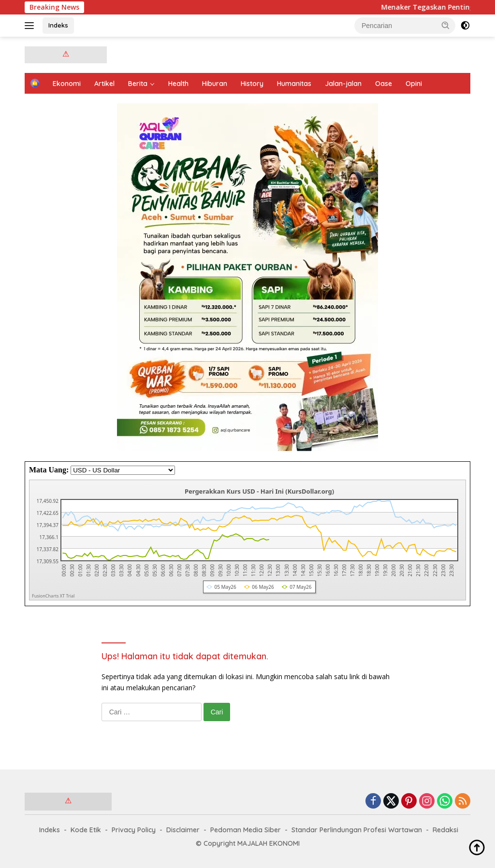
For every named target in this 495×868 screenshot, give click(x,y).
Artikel (104, 84)
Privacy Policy (134, 830)
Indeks (58, 25)
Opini (414, 84)
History (252, 84)
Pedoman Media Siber (246, 830)
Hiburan (215, 84)
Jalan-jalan (343, 84)
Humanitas (294, 84)
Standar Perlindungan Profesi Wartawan (357, 830)
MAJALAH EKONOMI (269, 843)
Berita (138, 84)
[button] (446, 25)
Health (178, 84)
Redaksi (445, 830)
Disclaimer (183, 830)
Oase (384, 84)
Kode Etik (86, 830)
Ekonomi (67, 84)
